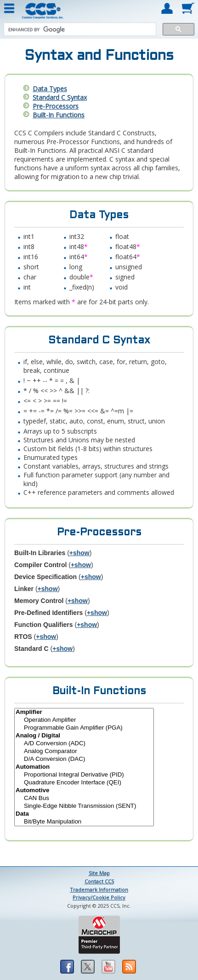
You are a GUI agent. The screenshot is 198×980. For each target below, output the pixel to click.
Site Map (99, 873)
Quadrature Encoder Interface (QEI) (84, 783)
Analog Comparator (84, 751)
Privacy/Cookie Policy (99, 897)
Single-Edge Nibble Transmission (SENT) (84, 806)
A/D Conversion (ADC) (84, 744)
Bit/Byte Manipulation (84, 822)
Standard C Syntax (60, 97)
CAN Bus (84, 798)
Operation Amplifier (84, 720)
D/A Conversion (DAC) (84, 759)
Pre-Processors (56, 106)
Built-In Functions (59, 115)
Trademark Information (99, 890)
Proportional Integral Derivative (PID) (84, 775)
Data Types (50, 89)
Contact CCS (99, 881)
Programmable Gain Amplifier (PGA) (84, 728)
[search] (79, 29)
